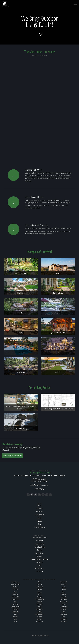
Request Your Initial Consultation (12, 456)
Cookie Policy (46, 636)
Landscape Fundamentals (39, 538)
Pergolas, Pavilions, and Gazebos (39, 559)
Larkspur (39, 607)
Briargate (15, 592)
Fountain (39, 594)
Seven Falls (64, 609)
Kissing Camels (39, 604)
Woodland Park (64, 619)
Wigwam (64, 617)
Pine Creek (64, 597)
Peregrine (64, 587)
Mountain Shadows (39, 614)
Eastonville (15, 617)
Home (39, 505)
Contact (39, 521)
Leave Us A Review (40, 527)
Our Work (40, 508)
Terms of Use (34, 636)
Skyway (64, 612)
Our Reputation (40, 515)
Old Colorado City (39, 622)
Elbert (15, 619)
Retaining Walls (39, 544)
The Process (39, 512)
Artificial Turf (39, 572)
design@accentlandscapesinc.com (40, 485)
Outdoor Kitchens (39, 553)
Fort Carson (39, 592)
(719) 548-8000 (39, 489)
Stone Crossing (64, 614)
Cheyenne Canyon (15, 604)
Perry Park (64, 589)
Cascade (15, 602)
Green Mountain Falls (39, 599)
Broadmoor (15, 594)
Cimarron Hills (15, 612)
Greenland (39, 602)
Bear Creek (15, 587)
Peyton (64, 592)
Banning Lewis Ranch (15, 584)
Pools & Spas (39, 562)
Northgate (39, 619)
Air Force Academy (15, 582)
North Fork (39, 617)
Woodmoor (64, 622)
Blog (39, 524)
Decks (39, 565)
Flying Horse (39, 584)
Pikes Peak (64, 594)
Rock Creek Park (64, 602)
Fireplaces (39, 556)
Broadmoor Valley (15, 599)
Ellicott (15, 622)
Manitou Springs (39, 609)
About (40, 518)
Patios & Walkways (39, 547)
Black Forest (15, 589)
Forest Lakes (39, 589)
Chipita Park (15, 609)
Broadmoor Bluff (15, 597)
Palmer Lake (64, 584)
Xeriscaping (39, 541)
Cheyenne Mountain (15, 607)
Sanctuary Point (64, 607)
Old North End (64, 582)
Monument (39, 612)
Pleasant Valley (64, 599)
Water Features (40, 569)
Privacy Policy (40, 636)
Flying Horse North (39, 587)
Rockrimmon (64, 604)
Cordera (15, 614)
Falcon (39, 582)
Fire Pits (40, 550)
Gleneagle (39, 597)
